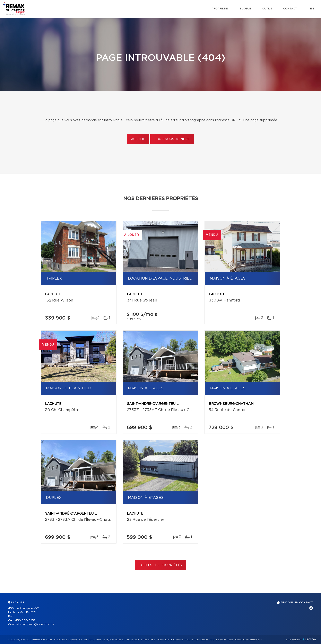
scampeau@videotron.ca (37, 624)
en (312, 9)
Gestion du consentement (245, 640)
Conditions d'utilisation (211, 640)
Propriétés (220, 9)
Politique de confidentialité (175, 640)
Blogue (245, 9)
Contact (290, 9)
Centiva (310, 639)
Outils (267, 9)
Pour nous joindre (172, 139)
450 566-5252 (25, 621)
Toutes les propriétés (161, 565)
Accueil (138, 139)
